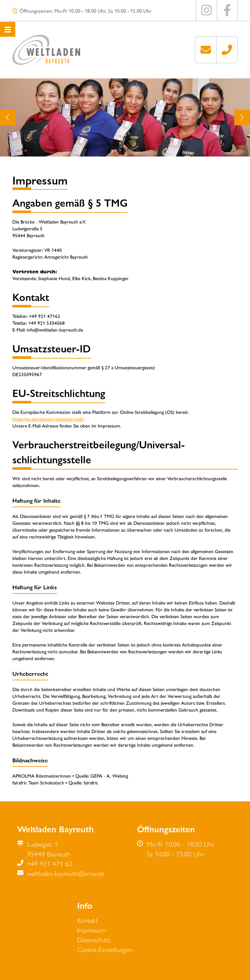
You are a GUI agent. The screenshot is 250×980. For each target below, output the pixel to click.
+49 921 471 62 (227, 50)
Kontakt (87, 920)
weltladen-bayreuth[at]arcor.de (206, 50)
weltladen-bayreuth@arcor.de (66, 873)
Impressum (91, 930)
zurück (7, 113)
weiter (242, 113)
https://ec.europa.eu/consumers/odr (48, 419)
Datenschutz (94, 939)
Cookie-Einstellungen (105, 949)
